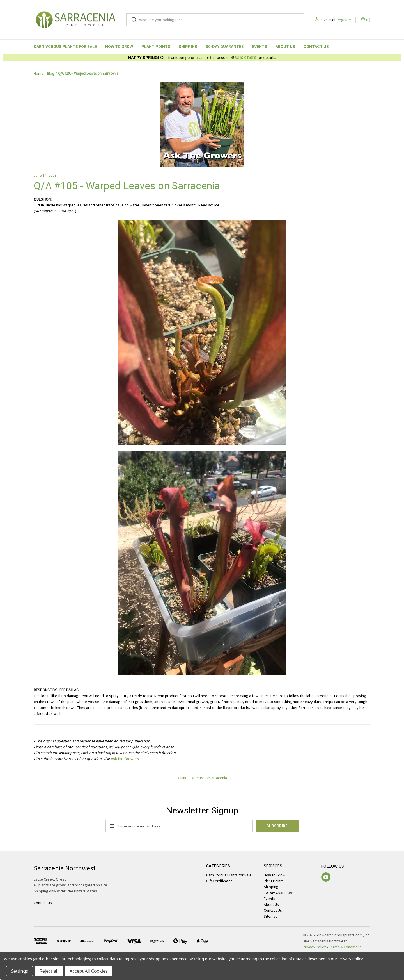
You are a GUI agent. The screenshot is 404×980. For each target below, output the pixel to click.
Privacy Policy (314, 947)
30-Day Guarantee (225, 47)
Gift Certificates (219, 881)
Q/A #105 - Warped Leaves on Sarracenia (127, 186)
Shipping (188, 47)
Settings (19, 971)
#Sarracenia (217, 778)
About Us (285, 47)
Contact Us (316, 47)
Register (344, 20)
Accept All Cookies (89, 971)
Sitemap (271, 916)
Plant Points (156, 47)
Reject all (49, 971)
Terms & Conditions (345, 947)
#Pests (197, 778)
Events (260, 47)
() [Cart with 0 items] (366, 20)
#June (182, 778)
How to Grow (119, 47)
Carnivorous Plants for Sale (65, 47)
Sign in (326, 20)
